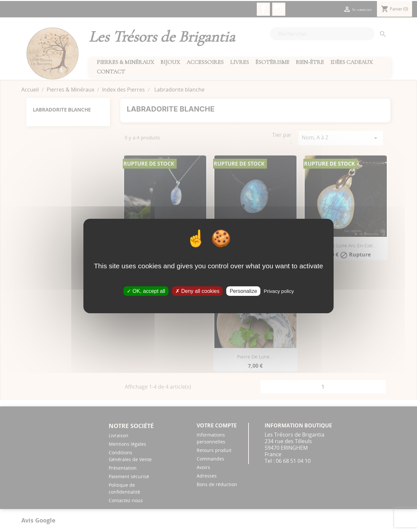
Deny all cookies (197, 291)
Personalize (243, 291)
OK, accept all (146, 291)
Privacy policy (279, 291)
